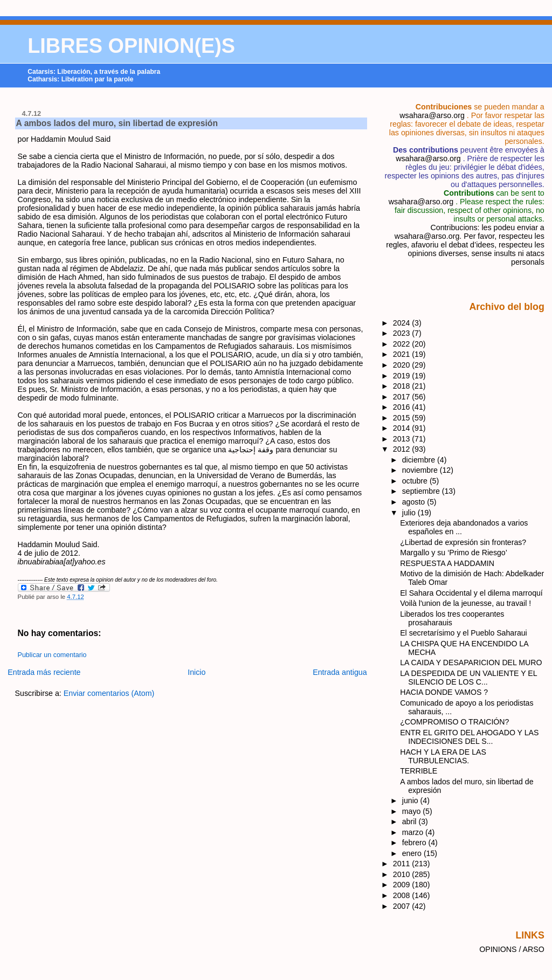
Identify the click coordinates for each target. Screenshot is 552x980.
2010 (403, 874)
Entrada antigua (340, 672)
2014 (403, 428)
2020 (403, 365)
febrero (415, 843)
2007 (403, 906)
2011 (403, 864)
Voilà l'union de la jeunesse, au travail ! (465, 603)
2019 (403, 376)
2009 (403, 885)
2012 (403, 449)
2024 (403, 323)
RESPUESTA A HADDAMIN (447, 563)
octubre (416, 481)
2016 (403, 407)
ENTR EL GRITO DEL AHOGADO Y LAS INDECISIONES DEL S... (469, 737)
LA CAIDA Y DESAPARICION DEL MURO (471, 662)
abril (410, 822)
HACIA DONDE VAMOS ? (444, 692)
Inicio (196, 672)
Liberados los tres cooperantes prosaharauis (452, 618)
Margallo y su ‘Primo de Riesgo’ (454, 553)
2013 (403, 439)
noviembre (421, 470)
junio (411, 800)
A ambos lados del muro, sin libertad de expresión (117, 123)
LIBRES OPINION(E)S (131, 46)
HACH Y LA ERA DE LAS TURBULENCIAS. (443, 756)
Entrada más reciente (44, 672)
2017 (403, 397)
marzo (414, 832)
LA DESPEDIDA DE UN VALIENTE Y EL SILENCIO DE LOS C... (468, 678)
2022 (403, 344)
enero (413, 853)
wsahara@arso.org (432, 115)
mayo (413, 811)
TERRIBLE (419, 771)
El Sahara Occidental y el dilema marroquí (471, 593)
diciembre (420, 460)
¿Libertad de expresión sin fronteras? (463, 542)
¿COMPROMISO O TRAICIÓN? (454, 722)
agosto (415, 502)
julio (410, 513)
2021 (403, 354)
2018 (403, 386)
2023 (403, 333)
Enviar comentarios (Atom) (109, 693)
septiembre (422, 491)
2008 (403, 895)
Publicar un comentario (52, 655)
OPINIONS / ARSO (512, 949)
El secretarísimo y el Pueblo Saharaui (464, 633)
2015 (403, 418)
